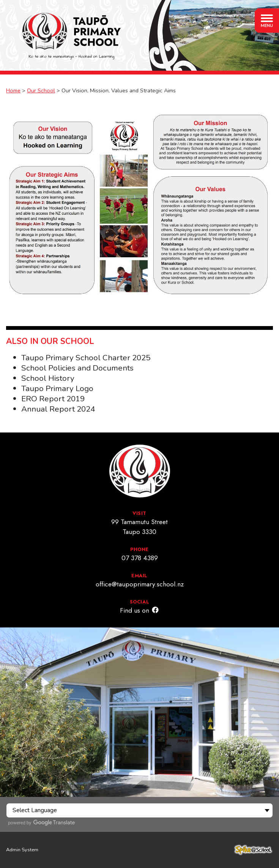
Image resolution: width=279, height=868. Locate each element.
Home (13, 90)
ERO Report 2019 (53, 399)
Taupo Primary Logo (57, 388)
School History (48, 378)
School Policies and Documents (77, 368)
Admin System (22, 850)
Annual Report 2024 (58, 409)
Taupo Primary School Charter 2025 (86, 358)
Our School (41, 90)
